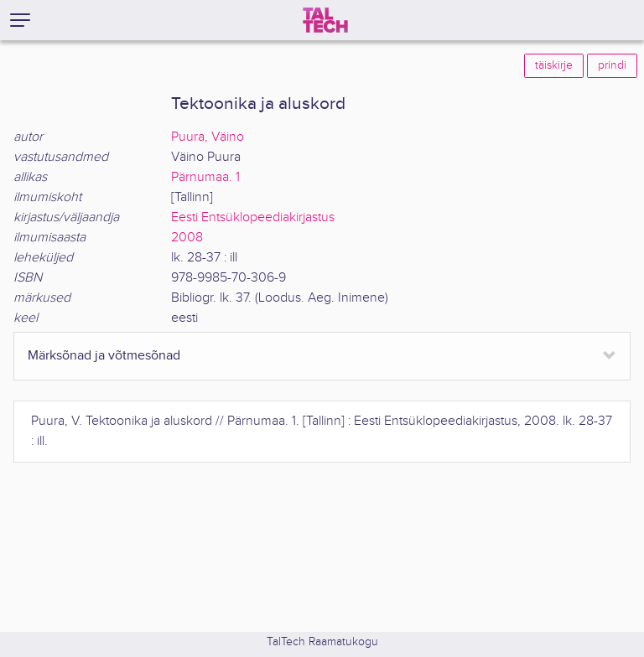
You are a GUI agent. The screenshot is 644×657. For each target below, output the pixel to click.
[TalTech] (325, 20)
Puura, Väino (208, 137)
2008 (187, 238)
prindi (612, 65)
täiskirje (554, 65)
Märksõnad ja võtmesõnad (104, 356)
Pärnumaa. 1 (205, 177)
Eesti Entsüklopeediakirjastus (253, 217)
